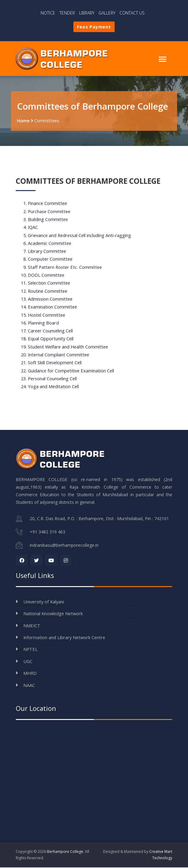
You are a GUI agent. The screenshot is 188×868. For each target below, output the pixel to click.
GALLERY (107, 13)
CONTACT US (132, 13)
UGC (28, 662)
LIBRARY (87, 13)
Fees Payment (94, 27)
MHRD (30, 674)
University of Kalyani (44, 602)
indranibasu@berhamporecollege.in (64, 546)
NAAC (29, 686)
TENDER (67, 13)
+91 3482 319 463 (47, 533)
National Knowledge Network (53, 614)
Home (23, 122)
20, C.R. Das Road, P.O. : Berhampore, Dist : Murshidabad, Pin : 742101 (99, 520)
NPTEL (30, 650)
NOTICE (48, 13)
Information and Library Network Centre (64, 638)
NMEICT (32, 626)
